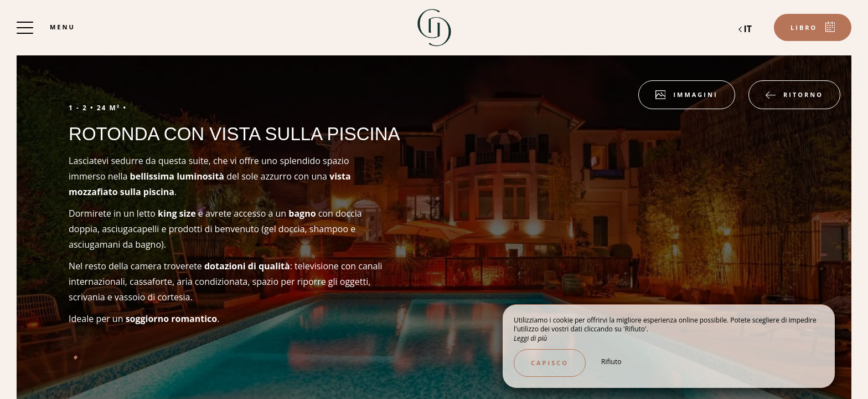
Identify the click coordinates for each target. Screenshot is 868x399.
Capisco (550, 363)
